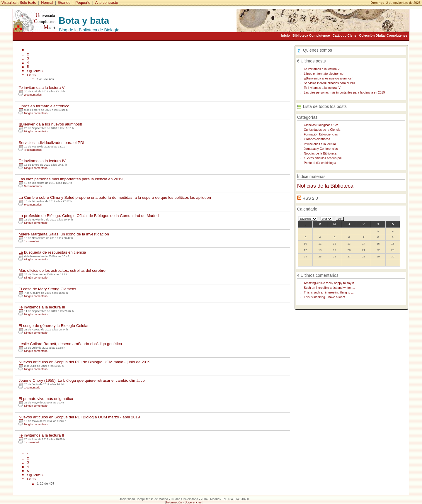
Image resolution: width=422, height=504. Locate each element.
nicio (286, 35)
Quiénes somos (318, 50)
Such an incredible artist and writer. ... (330, 288)
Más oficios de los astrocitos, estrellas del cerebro (62, 270)
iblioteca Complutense (311, 35)
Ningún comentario (36, 113)
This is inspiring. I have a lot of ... (326, 297)
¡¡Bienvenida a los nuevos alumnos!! (50, 124)
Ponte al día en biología (320, 163)
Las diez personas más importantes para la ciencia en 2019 (70, 179)
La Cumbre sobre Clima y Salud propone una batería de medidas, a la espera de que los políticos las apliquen (115, 197)
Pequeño (83, 2)
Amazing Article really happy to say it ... (331, 283)
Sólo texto (28, 2)
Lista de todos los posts (325, 106)
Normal (47, 2)
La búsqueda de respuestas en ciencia (52, 252)
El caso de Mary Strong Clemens (47, 289)
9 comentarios (33, 205)
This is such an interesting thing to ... (329, 292)
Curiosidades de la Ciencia (322, 130)
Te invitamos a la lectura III (42, 307)
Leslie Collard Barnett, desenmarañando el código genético (70, 344)
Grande (64, 2)
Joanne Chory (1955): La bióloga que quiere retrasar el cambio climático (81, 380)
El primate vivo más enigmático (46, 399)
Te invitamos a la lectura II (41, 435)
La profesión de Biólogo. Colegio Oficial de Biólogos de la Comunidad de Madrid (89, 216)
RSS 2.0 (310, 198)
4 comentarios (33, 150)
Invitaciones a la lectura (320, 144)
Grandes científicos (317, 139)
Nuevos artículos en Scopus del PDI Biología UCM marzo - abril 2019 (79, 417)
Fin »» (32, 75)
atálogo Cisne (344, 35)
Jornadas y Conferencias (321, 149)
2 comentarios (33, 95)
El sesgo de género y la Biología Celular (53, 326)
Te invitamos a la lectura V (41, 88)
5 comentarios (33, 186)
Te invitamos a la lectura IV (42, 161)
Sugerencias (193, 502)
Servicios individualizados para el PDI (51, 143)
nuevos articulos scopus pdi (323, 158)
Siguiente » (35, 71)
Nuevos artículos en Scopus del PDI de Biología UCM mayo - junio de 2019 (84, 362)
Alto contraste (107, 2)
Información (174, 502)
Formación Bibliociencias (321, 134)
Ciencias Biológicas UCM (321, 125)
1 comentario (32, 241)
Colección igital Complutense (383, 35)
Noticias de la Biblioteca (320, 153)
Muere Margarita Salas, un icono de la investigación (64, 234)
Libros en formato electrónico (44, 106)
